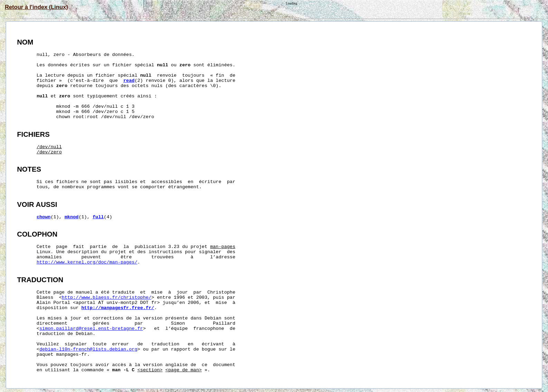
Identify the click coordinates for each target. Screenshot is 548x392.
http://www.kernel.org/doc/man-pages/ (87, 262)
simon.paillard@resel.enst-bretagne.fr (91, 329)
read (129, 81)
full (98, 217)
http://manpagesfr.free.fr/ (118, 308)
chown (44, 217)
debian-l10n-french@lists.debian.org (88, 349)
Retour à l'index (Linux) (36, 7)
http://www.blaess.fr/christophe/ (107, 298)
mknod (72, 217)
